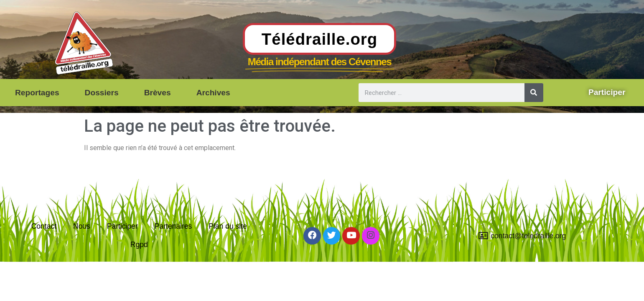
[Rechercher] (534, 93)
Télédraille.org (319, 39)
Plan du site (228, 225)
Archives (213, 93)
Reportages (37, 93)
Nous (81, 225)
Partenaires (173, 225)
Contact (44, 225)
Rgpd (139, 245)
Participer (122, 225)
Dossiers (102, 93)
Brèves (158, 93)
